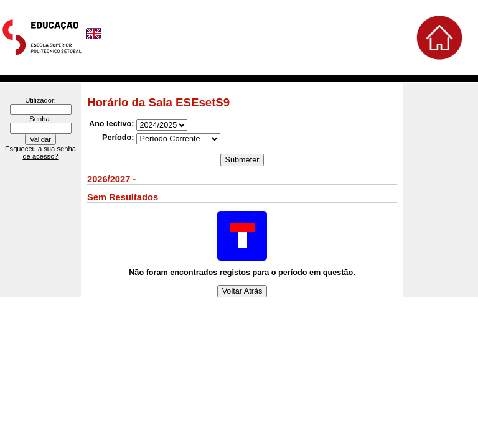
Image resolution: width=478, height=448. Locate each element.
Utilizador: (40, 100)
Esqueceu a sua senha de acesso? (40, 152)
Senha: (40, 119)
